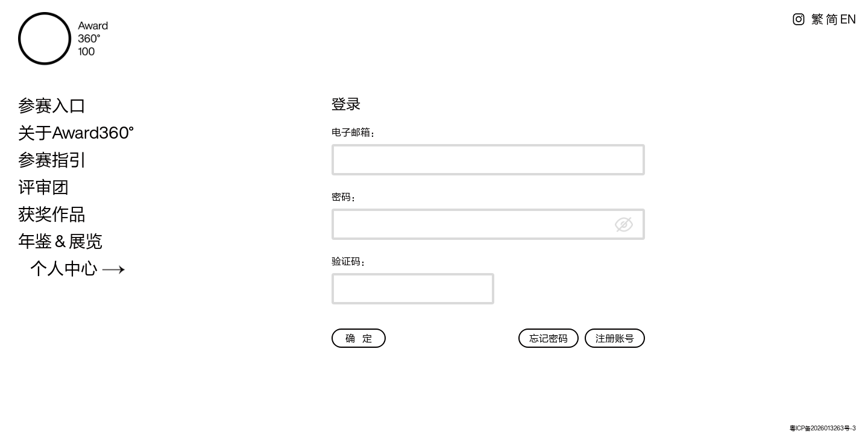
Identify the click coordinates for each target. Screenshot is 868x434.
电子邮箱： (356, 132)
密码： (346, 197)
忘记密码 (549, 338)
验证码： (351, 261)
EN (848, 19)
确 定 (359, 338)
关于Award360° (76, 133)
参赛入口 (52, 105)
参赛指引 (52, 160)
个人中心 (64, 268)
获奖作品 (52, 214)
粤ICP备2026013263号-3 (823, 428)
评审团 (43, 187)
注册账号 (615, 338)
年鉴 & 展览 (60, 241)
